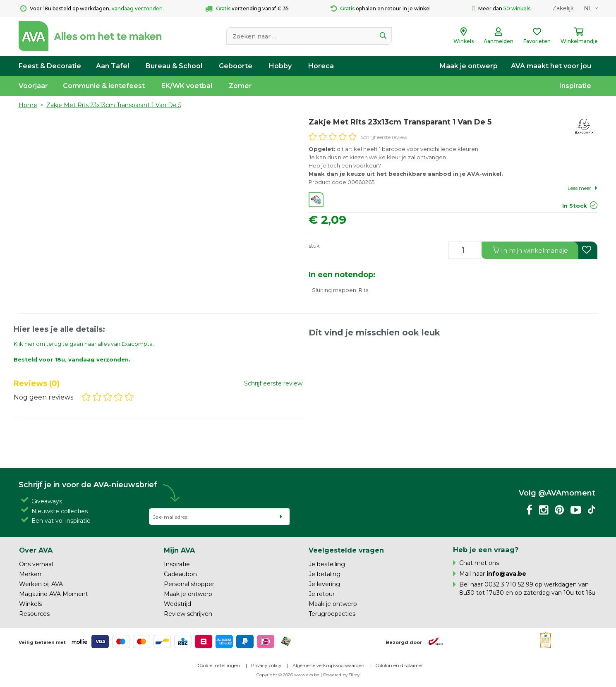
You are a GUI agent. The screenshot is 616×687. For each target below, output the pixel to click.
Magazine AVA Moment (54, 594)
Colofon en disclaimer (399, 665)
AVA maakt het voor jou (551, 66)
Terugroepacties (332, 614)
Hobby (280, 66)
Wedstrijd (177, 604)
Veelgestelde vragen (346, 550)
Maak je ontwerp (469, 66)
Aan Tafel (113, 66)
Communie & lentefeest (104, 86)
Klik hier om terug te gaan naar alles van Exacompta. (84, 344)
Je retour (322, 594)
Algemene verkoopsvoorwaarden (328, 665)
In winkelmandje (530, 250)
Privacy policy (266, 665)
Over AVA (36, 550)
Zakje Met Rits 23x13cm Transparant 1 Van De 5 (114, 105)
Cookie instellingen (219, 665)
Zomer (240, 86)
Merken (30, 574)
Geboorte (236, 66)
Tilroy (354, 675)
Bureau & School (174, 66)
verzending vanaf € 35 (247, 9)
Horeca (321, 66)
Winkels (30, 604)
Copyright (267, 675)
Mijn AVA (179, 550)
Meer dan (502, 9)
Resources (34, 614)
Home (28, 105)
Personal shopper (189, 584)
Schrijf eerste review (384, 137)
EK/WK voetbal (187, 86)
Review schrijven (188, 614)
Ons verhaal (36, 564)
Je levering (324, 584)
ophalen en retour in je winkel (381, 9)
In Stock (575, 206)
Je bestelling (327, 564)
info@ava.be (506, 574)
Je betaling (325, 574)
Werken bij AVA (41, 584)
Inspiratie (575, 86)
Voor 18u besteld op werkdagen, (92, 9)
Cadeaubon (180, 574)
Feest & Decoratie (50, 66)
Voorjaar (33, 86)
